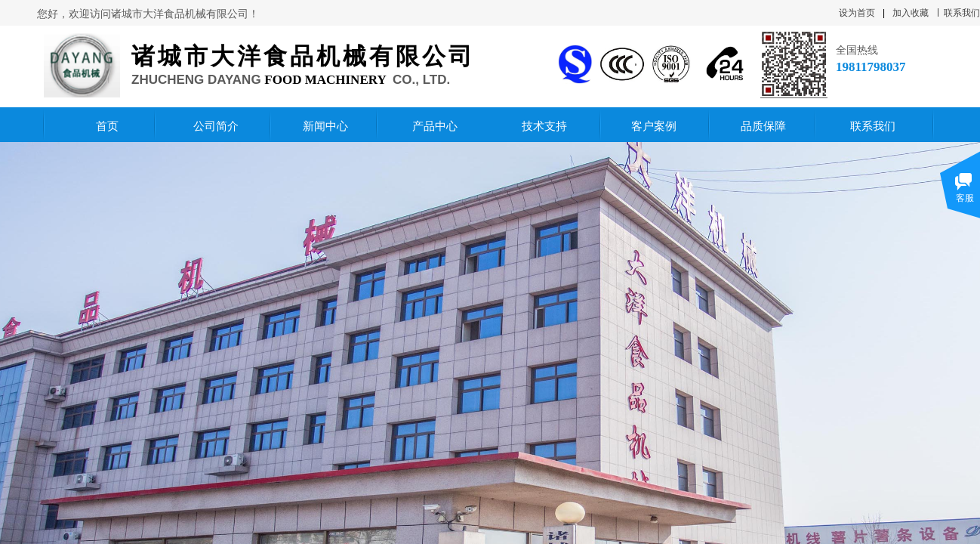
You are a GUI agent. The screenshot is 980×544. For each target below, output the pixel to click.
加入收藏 (911, 13)
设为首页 (857, 13)
